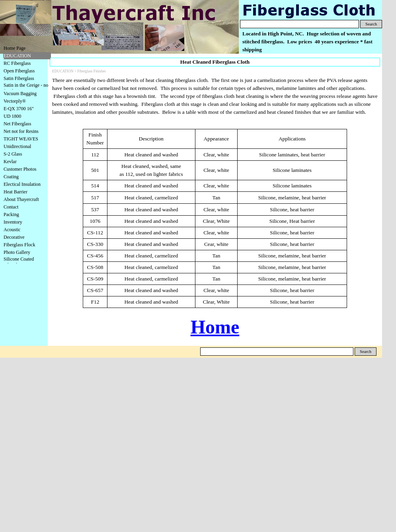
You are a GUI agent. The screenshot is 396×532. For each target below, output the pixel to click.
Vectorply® (15, 101)
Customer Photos (20, 169)
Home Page (15, 48)
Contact (11, 207)
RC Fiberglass (17, 63)
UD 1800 (12, 116)
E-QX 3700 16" (19, 109)
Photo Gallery (17, 252)
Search (371, 24)
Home (215, 327)
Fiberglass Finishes (92, 71)
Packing (11, 214)
